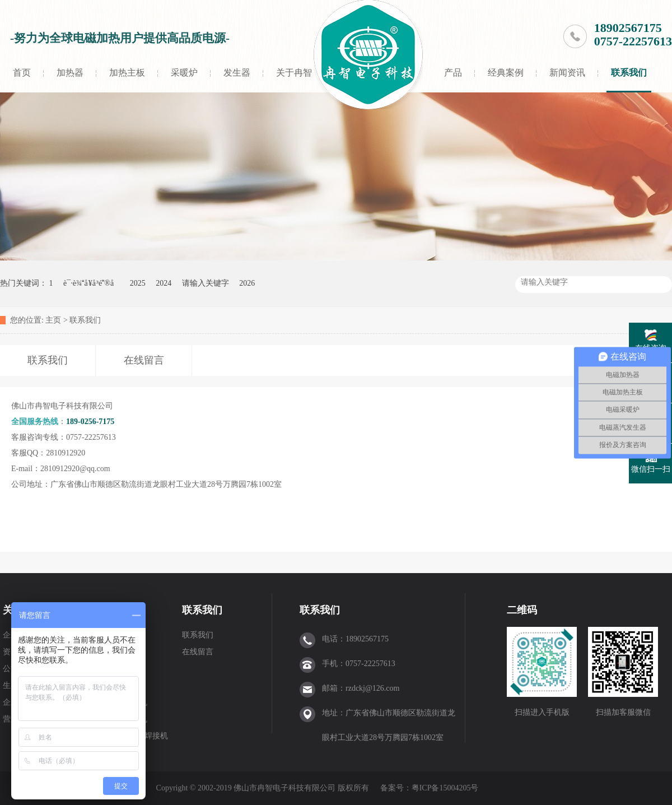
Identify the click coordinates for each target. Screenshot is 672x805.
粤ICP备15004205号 (445, 788)
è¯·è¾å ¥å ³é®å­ (91, 283)
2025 (138, 283)
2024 (164, 283)
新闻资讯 (567, 73)
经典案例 (506, 73)
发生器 (237, 73)
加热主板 (127, 73)
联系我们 (629, 73)
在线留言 (198, 652)
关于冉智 (294, 73)
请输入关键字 (206, 283)
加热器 (70, 73)
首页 (22, 73)
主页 (53, 320)
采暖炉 (184, 73)
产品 (453, 73)
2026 (247, 283)
